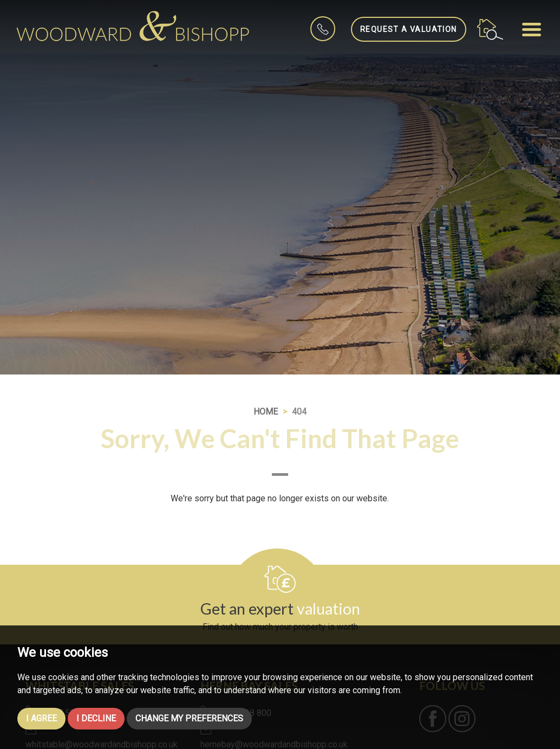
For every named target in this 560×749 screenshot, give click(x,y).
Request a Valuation (409, 29)
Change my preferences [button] (189, 718)
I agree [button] (41, 718)
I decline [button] (96, 718)
